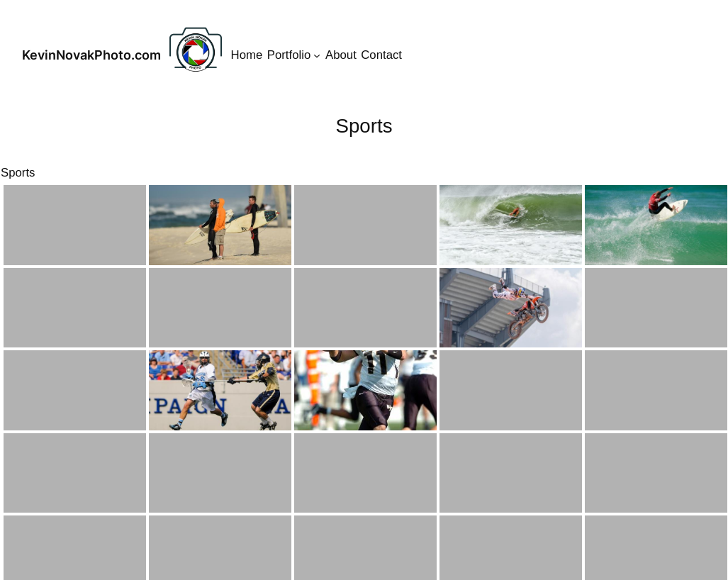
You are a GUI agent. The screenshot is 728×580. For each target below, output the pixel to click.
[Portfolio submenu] (317, 55)
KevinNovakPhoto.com (91, 55)
